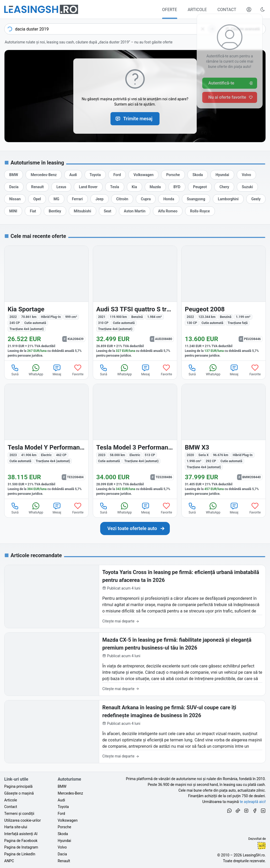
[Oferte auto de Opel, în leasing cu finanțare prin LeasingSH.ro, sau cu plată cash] (37, 199)
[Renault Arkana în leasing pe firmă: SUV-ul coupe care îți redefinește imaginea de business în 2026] (135, 732)
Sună (15, 370)
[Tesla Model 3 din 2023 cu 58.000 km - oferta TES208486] (135, 441)
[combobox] (111, 29)
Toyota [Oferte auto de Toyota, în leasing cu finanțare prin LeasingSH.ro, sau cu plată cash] (63, 807)
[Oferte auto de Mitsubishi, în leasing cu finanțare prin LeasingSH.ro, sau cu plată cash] (83, 211)
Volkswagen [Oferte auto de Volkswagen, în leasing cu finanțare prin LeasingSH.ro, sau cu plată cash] (68, 820)
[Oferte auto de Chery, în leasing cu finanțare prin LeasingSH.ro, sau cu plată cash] (224, 187)
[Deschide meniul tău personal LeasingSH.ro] (249, 9)
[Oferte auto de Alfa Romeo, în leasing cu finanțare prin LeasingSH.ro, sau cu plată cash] (168, 211)
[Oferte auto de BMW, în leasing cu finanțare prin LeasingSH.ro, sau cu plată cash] (14, 175)
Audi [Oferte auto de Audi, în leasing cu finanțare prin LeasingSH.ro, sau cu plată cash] (61, 800)
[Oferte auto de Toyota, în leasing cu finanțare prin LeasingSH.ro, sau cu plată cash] (95, 175)
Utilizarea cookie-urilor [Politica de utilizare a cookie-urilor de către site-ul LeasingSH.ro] (23, 820)
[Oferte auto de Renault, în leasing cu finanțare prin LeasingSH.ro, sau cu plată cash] (37, 187)
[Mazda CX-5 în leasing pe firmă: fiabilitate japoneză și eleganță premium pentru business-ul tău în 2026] (135, 664)
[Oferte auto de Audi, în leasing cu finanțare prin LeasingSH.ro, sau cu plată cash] (73, 175)
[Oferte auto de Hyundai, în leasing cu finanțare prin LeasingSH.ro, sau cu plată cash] (222, 175)
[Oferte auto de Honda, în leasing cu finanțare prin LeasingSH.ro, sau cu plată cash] (169, 199)
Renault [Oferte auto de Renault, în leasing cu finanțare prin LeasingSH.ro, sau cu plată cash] (64, 861)
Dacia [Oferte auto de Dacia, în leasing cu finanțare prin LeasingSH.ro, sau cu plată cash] (62, 854)
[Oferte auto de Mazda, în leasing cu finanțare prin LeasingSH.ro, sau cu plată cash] (155, 187)
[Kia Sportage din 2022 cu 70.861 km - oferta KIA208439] (46, 303)
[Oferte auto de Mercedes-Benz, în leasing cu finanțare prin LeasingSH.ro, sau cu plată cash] (44, 175)
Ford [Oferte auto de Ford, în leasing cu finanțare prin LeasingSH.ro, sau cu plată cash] (61, 814)
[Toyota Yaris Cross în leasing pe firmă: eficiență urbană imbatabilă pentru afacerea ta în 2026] (135, 597)
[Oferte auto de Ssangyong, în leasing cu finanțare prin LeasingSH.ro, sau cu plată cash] (196, 199)
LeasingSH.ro (254, 855)
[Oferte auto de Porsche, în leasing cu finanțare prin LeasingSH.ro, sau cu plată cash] (173, 175)
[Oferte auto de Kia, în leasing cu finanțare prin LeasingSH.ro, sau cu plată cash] (134, 187)
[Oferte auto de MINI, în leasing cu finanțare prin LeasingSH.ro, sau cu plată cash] (13, 211)
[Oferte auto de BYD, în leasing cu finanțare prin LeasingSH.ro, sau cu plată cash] (177, 187)
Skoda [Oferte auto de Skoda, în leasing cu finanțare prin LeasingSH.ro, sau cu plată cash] (63, 834)
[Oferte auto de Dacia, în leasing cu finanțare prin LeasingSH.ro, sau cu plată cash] (14, 187)
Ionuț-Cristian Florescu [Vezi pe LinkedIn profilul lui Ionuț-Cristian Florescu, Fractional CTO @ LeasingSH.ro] (262, 846)
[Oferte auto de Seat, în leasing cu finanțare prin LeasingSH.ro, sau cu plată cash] (108, 211)
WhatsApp (36, 370)
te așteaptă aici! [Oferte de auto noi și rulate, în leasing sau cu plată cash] (253, 802)
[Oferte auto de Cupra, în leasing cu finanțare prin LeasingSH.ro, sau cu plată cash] (146, 199)
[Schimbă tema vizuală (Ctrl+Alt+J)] (263, 9)
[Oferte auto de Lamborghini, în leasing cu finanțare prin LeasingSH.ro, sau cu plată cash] (228, 199)
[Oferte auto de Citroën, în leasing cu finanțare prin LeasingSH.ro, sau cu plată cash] (122, 199)
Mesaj (57, 370)
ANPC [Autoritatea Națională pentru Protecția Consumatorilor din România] (9, 861)
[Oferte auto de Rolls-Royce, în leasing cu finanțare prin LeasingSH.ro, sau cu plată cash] (200, 211)
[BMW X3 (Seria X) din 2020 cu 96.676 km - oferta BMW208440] (224, 441)
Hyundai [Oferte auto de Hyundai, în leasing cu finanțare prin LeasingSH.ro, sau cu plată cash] (64, 841)
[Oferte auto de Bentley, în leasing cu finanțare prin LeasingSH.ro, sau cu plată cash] (55, 211)
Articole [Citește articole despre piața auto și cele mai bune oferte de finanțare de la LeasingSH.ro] (11, 800)
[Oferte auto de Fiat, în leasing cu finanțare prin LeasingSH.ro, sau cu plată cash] (33, 211)
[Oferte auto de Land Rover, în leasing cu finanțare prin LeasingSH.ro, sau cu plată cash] (88, 187)
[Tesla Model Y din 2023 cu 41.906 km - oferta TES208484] (46, 441)
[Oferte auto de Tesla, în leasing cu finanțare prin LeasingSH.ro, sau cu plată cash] (115, 187)
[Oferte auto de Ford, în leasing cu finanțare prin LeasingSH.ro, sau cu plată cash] (117, 175)
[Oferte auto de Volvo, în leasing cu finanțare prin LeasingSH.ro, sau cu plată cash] (246, 175)
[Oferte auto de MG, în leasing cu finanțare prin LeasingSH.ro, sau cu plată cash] (56, 199)
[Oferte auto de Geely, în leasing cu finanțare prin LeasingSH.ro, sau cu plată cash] (256, 199)
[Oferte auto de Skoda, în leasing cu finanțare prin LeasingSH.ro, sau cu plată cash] (198, 175)
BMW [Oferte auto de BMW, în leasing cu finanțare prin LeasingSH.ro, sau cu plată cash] (62, 786)
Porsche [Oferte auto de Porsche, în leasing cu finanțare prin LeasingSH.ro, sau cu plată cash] (64, 827)
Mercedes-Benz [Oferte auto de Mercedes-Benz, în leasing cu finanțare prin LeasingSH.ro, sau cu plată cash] (70, 793)
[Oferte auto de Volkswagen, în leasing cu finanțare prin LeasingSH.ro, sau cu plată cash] (143, 175)
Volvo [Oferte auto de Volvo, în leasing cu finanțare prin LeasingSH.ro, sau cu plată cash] (62, 847)
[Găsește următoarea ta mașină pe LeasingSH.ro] (41, 9)
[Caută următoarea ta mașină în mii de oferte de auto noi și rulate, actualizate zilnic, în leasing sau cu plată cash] (135, 528)
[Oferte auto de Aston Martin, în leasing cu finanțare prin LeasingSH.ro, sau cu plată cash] (135, 211)
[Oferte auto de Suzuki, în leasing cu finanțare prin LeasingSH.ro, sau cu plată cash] (247, 187)
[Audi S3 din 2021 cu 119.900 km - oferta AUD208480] (135, 303)
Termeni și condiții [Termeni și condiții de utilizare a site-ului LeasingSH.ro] (19, 814)
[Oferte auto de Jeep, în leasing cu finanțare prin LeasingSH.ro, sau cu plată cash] (100, 199)
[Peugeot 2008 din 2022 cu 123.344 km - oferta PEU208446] (224, 303)
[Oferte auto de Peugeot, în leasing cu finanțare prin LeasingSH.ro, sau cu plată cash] (200, 187)
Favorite (78, 370)
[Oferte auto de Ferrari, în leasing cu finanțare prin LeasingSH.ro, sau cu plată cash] (77, 199)
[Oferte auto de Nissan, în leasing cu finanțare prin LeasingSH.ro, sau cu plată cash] (15, 199)
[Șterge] (203, 29)
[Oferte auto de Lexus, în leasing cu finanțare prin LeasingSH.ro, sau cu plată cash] (61, 187)
